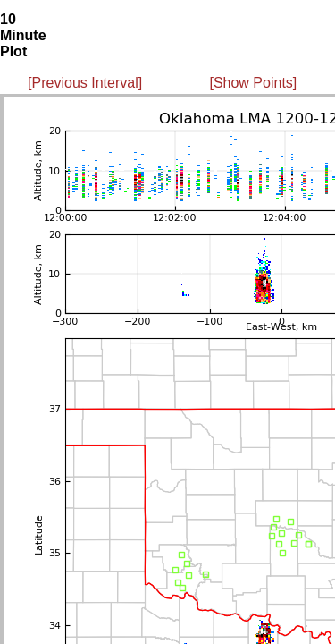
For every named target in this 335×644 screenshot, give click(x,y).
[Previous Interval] (85, 83)
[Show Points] (253, 83)
